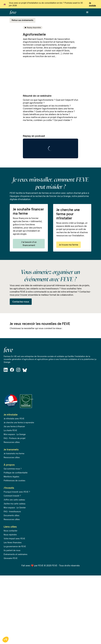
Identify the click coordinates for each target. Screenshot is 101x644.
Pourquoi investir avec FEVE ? (17, 492)
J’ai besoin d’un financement (29, 244)
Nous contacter (11, 531)
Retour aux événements (22, 20)
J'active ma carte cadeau (15, 504)
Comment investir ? (12, 496)
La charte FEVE (10, 430)
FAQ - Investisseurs (12, 511)
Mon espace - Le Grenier (15, 508)
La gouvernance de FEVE (15, 546)
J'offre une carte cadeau (14, 500)
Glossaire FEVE (11, 558)
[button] (87, 12)
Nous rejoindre (10, 535)
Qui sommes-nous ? (13, 469)
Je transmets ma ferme (14, 453)
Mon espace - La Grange (15, 434)
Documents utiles (12, 515)
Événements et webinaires (16, 554)
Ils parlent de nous (12, 550)
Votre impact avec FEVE (14, 539)
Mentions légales (11, 477)
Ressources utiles (12, 442)
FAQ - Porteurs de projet (15, 438)
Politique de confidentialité (16, 473)
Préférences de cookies (14, 481)
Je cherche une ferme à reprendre (19, 422)
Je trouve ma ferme (69, 245)
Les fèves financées (13, 542)
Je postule (92, 4)
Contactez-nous (21, 302)
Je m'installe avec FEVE (14, 419)
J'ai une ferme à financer (14, 426)
